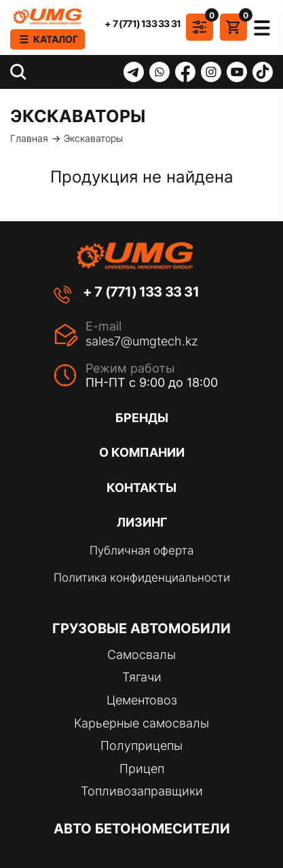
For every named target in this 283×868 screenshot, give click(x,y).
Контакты (141, 488)
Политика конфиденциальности (142, 578)
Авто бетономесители (142, 829)
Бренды (142, 418)
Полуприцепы (141, 746)
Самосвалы (141, 655)
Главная (29, 138)
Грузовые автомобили (141, 628)
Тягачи (142, 677)
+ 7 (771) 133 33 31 (143, 24)
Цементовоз (142, 700)
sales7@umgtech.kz (142, 341)
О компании (142, 452)
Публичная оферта (141, 550)
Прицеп (142, 769)
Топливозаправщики (142, 791)
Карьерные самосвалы (141, 723)
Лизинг (142, 522)
